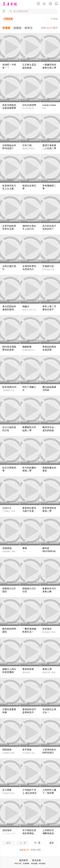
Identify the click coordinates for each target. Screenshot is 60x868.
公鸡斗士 (7, 508)
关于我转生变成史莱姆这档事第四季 (29, 833)
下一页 (37, 843)
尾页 (52, 843)
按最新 (6, 28)
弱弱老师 (7, 750)
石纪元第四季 (29, 105)
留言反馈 (36, 860)
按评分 (29, 28)
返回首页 (24, 860)
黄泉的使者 (28, 669)
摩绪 (25, 548)
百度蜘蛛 (26, 864)
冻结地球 (7, 830)
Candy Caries (49, 105)
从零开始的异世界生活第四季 (9, 229)
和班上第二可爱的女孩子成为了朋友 (49, 309)
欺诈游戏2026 (9, 387)
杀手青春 (27, 750)
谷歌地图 (34, 864)
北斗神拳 (7, 790)
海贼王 (26, 307)
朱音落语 (47, 629)
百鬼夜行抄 (48, 266)
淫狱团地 (7, 548)
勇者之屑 (47, 669)
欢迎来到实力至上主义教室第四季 (9, 189)
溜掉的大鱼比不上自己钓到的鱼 (29, 229)
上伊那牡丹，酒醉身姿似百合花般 (49, 833)
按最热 (17, 28)
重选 (54, 19)
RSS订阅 (18, 864)
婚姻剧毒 (27, 347)
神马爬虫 (42, 864)
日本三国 (27, 145)
